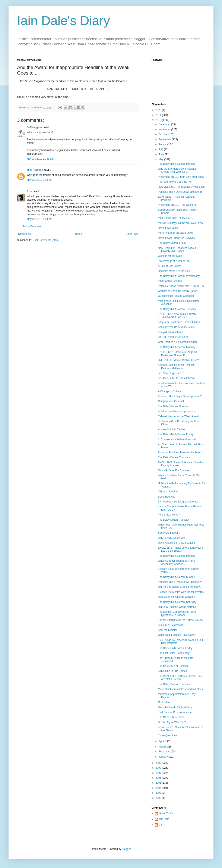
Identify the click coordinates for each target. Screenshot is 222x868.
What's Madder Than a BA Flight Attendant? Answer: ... (176, 562)
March (163, 747)
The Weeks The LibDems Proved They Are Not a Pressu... (180, 678)
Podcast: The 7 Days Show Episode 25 (180, 396)
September (165, 140)
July (161, 149)
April (161, 742)
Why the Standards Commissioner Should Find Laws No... (177, 170)
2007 (159, 773)
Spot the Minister (168, 630)
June (162, 154)
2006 (159, 778)
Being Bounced (167, 497)
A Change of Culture (169, 391)
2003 (159, 793)
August (163, 144)
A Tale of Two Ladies (170, 266)
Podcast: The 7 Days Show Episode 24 (180, 582)
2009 (159, 763)
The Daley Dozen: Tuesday (173, 520)
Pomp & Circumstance (171, 332)
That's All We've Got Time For (175, 182)
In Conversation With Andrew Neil (177, 439)
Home (79, 234)
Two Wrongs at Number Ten (174, 261)
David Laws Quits (168, 228)
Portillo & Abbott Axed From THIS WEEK (181, 286)
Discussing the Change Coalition (176, 597)
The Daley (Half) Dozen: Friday (176, 434)
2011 (159, 115)
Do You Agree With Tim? (172, 722)
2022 (159, 110)
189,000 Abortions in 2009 (173, 337)
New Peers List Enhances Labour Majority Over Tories (177, 250)
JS (161, 825)
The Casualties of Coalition (173, 666)
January (164, 757)
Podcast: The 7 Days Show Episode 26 (180, 192)
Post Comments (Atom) (46, 240)
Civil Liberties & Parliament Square (178, 342)
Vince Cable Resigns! (170, 281)
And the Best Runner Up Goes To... (178, 411)
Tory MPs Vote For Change (173, 470)
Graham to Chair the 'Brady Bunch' (178, 291)
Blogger (126, 849)
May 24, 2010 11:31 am (40, 159)
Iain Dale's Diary (64, 21)
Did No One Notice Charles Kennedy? (180, 587)
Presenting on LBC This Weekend (177, 205)
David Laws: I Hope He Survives (176, 238)
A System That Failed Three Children (179, 322)
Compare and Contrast (171, 401)
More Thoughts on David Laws (175, 233)
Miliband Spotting (168, 492)
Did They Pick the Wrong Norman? (178, 607)
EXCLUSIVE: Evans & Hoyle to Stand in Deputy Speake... (181, 464)
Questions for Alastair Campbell (176, 296)
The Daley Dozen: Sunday (173, 406)
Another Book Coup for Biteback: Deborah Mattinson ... (177, 367)
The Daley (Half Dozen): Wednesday (179, 276)
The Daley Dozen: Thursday (174, 457)
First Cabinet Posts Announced (176, 712)
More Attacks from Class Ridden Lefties (180, 689)
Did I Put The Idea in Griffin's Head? (178, 360)
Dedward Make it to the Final (174, 271)
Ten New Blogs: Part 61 (171, 373)
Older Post (132, 234)
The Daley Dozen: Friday (172, 243)
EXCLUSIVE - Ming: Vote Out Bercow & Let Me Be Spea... (181, 549)
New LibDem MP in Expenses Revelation (181, 187)
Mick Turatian (35, 170)
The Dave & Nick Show (171, 717)
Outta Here (164, 702)
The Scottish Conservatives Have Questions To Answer (177, 613)
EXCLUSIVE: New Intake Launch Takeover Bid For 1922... (177, 316)
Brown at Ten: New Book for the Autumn (181, 452)
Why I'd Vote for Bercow (172, 538)
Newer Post (25, 234)
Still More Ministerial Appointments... (179, 502)
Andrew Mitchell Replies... (173, 429)
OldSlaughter (35, 127)
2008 (159, 768)
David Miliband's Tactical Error (175, 707)
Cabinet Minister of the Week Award (178, 416)
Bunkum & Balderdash (171, 625)
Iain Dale (164, 819)
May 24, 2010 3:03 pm (39, 180)
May (161, 159)
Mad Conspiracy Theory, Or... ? (176, 218)
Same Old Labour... (169, 533)
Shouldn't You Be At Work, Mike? (177, 327)
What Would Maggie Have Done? (177, 635)
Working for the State (170, 256)
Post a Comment (32, 226)
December (165, 124)
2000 (159, 798)
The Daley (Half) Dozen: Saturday (177, 602)
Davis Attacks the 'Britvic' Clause (176, 543)
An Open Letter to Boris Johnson (177, 378)
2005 (159, 783)
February (164, 752)
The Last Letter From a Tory (174, 653)
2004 (159, 788)
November (165, 129)
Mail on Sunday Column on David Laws (180, 223)
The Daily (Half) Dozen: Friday (175, 648)
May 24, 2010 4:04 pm (39, 219)
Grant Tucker (166, 814)
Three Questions (167, 735)
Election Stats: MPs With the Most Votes (181, 592)
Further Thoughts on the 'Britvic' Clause (180, 620)
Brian (30, 191)
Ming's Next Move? (169, 515)
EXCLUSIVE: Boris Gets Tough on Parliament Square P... (177, 354)
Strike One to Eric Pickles (172, 671)
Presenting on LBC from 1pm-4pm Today (181, 177)
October (164, 134)
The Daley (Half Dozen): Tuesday (177, 309)
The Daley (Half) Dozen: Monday (177, 164)
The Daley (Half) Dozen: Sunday (176, 577)
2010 (159, 120)
